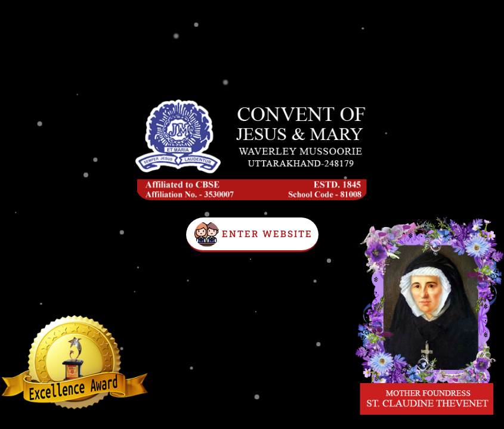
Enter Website (267, 234)
